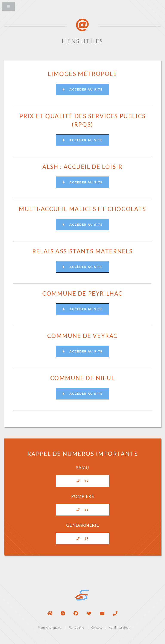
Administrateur (119, 627)
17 (82, 538)
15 (82, 481)
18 (82, 510)
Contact (97, 627)
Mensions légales (50, 627)
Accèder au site (83, 89)
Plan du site (76, 627)
